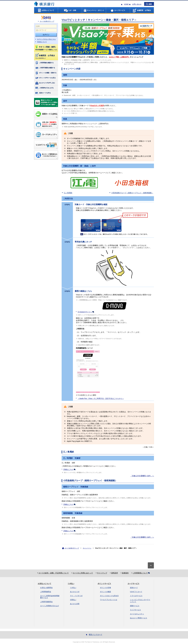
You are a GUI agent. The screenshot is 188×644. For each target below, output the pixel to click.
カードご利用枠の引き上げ (50, 606)
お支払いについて (44, 584)
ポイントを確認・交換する (46, 73)
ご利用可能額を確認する (45, 68)
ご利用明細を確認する (44, 63)
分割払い (73, 600)
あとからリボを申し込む (45, 83)
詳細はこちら (70, 469)
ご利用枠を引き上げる (44, 88)
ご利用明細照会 (46, 592)
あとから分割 (75, 604)
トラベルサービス (136, 596)
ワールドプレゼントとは (109, 600)
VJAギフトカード (136, 592)
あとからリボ (75, 592)
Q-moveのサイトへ (86, 312)
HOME (126, 4)
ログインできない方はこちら (46, 39)
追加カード (134, 588)
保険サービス (135, 606)
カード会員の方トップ (47, 21)
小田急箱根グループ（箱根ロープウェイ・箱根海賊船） (132, 193)
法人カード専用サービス (139, 618)
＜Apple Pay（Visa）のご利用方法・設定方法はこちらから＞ (101, 398)
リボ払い (71, 584)
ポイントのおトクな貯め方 (109, 596)
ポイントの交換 (105, 588)
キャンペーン (87, 548)
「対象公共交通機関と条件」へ (142, 476)
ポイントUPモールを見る (45, 78)
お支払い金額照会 (46, 588)
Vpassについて (42, 42)
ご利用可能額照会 (46, 602)
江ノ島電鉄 (68, 193)
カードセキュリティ (137, 614)
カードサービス (133, 584)
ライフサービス (135, 610)
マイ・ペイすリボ (76, 596)
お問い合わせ (137, 4)
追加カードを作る (43, 93)
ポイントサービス (104, 584)
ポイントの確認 (105, 592)
